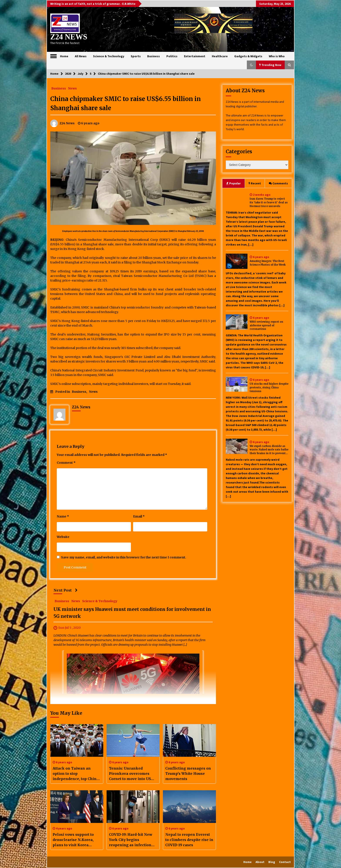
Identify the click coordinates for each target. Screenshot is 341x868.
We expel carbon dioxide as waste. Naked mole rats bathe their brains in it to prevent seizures (269, 450)
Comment (66, 463)
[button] (251, 65)
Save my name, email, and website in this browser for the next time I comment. (124, 557)
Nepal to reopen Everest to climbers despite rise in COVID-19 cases (189, 840)
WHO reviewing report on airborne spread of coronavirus (266, 325)
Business (154, 56)
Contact (285, 862)
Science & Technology (109, 56)
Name (63, 516)
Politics (172, 56)
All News (81, 56)
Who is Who (277, 56)
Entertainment (195, 56)
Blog (272, 862)
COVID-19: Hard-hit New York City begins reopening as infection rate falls (131, 840)
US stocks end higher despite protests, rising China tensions (269, 388)
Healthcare (220, 56)
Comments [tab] (278, 183)
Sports (136, 56)
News (72, 88)
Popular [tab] (233, 183)
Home (64, 56)
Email (139, 516)
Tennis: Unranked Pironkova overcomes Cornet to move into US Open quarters (130, 774)
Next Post (66, 590)
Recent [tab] (255, 183)
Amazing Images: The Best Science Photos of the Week (268, 263)
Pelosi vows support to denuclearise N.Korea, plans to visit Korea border (73, 840)
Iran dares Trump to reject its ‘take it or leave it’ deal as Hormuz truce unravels (269, 202)
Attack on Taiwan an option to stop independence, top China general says (76, 774)
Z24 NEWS (69, 37)
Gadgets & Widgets (248, 56)
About (260, 862)
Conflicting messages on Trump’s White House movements (188, 774)
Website (63, 537)
